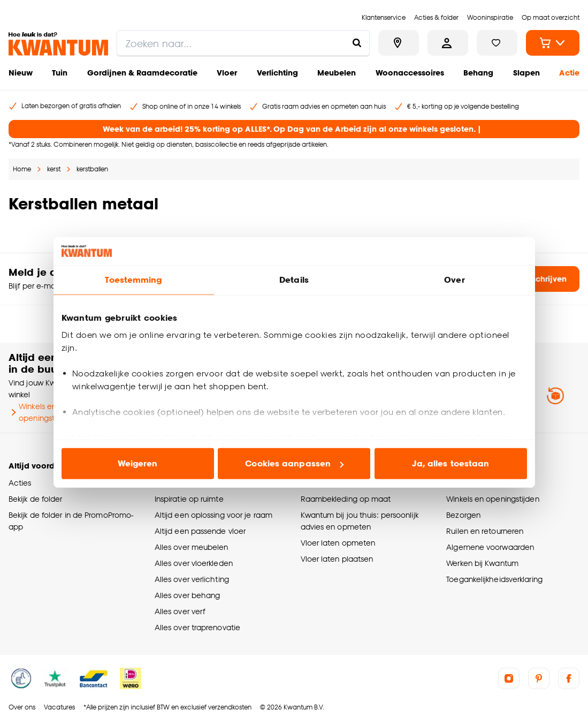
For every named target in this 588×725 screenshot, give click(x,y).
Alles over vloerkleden (194, 563)
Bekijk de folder (36, 499)
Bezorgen (463, 515)
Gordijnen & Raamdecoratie (142, 73)
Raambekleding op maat (346, 499)
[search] (243, 43)
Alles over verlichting (192, 579)
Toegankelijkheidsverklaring (494, 579)
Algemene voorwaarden (490, 547)
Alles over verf (180, 611)
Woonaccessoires (410, 73)
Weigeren (138, 463)
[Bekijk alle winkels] (399, 43)
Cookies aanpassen (294, 463)
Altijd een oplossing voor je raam (213, 515)
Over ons (22, 707)
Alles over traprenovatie (197, 627)
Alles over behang (188, 595)
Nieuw (21, 73)
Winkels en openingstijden (40, 412)
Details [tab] (294, 280)
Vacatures (59, 707)
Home (22, 169)
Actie (569, 73)
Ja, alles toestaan (451, 463)
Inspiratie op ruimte (189, 499)
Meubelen (337, 73)
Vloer (227, 73)
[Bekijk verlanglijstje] (497, 43)
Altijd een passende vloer (200, 531)
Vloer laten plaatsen (337, 559)
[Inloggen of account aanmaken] (448, 43)
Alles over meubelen (192, 547)
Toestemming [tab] (133, 280)
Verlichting (277, 73)
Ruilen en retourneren (485, 531)
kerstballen (92, 169)
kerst (54, 169)
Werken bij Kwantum (482, 563)
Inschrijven (538, 279)
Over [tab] (454, 280)
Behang (478, 73)
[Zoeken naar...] (357, 43)
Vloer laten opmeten (338, 543)
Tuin (60, 73)
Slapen (526, 73)
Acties (20, 483)
